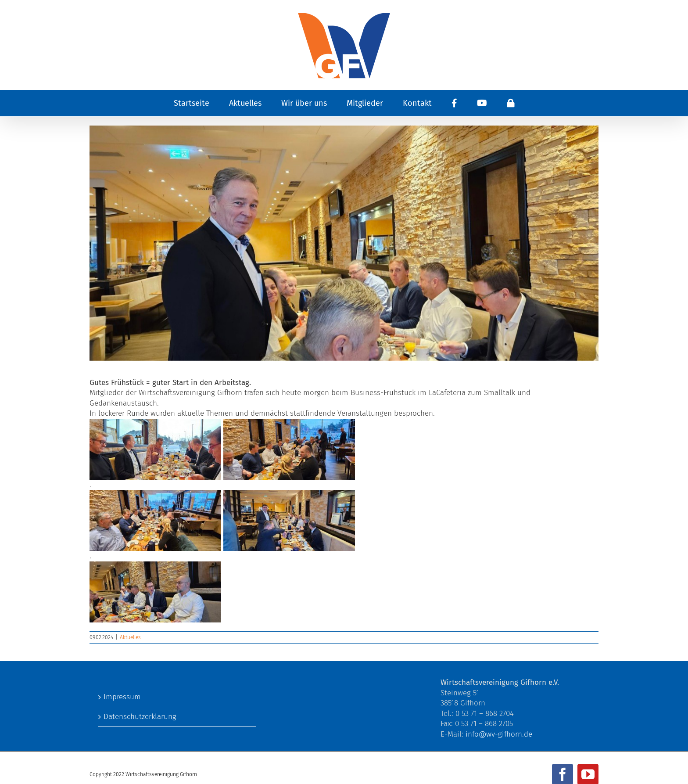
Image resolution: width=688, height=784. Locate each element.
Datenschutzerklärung (140, 717)
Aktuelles (130, 637)
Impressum (122, 697)
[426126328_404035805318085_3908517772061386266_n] (344, 243)
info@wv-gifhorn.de (499, 734)
